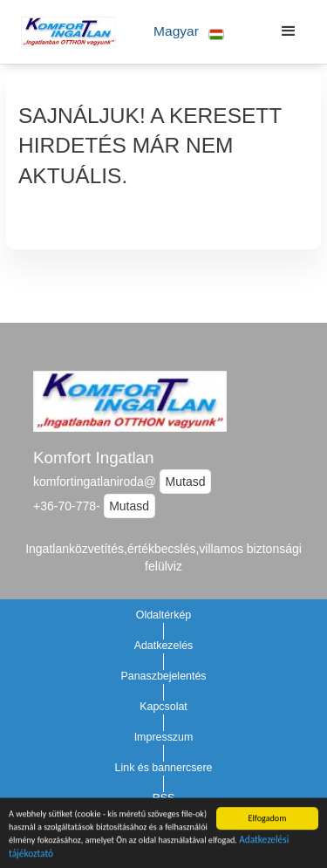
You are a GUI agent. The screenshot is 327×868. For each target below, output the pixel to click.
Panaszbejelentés (163, 676)
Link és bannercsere (164, 768)
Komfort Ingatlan (94, 458)
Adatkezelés (164, 646)
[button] (189, 32)
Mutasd (186, 482)
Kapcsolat (163, 707)
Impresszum (164, 737)
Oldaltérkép (164, 615)
